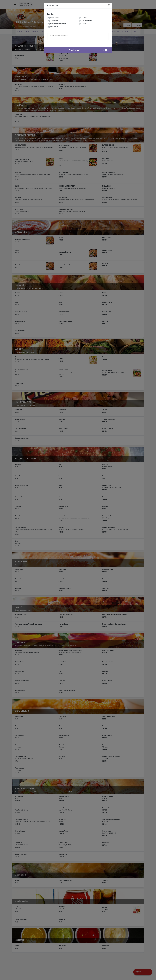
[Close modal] (109, 5)
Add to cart (89, 50)
